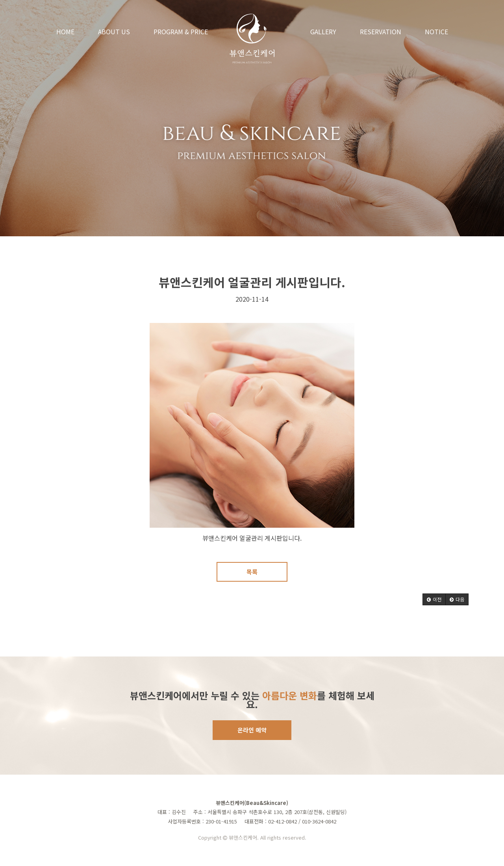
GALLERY (323, 32)
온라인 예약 (252, 730)
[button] (434, 599)
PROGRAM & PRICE (181, 32)
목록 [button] (252, 572)
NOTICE (436, 32)
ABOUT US (114, 32)
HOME (65, 32)
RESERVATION (381, 32)
